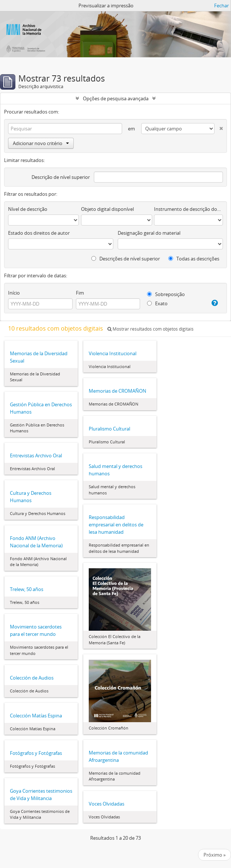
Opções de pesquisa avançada (116, 98)
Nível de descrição (28, 209)
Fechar (221, 6)
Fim (80, 293)
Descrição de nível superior (61, 177)
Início (14, 293)
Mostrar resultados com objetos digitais (151, 329)
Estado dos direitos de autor (39, 233)
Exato (157, 303)
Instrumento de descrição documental (188, 209)
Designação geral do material (149, 233)
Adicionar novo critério (41, 143)
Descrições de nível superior (126, 259)
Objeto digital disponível (107, 209)
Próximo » (214, 855)
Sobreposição (166, 294)
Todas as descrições (194, 259)
